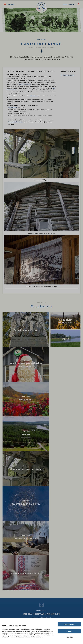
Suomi (64, 5)
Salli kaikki (69, 624)
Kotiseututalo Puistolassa (16, 122)
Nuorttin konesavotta (25, 85)
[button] (5, 5)
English (71, 5)
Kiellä (69, 631)
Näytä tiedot (69, 637)
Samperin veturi (13, 108)
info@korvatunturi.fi (41, 614)
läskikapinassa (34, 96)
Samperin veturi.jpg (69, 76)
